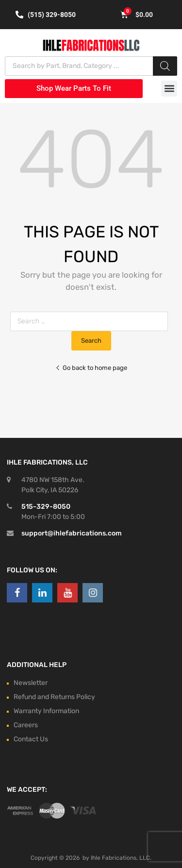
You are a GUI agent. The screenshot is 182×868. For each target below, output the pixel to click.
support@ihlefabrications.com (72, 533)
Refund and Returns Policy (54, 697)
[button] (169, 89)
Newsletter (31, 683)
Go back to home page (91, 368)
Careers (26, 725)
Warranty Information (46, 711)
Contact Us (31, 739)
